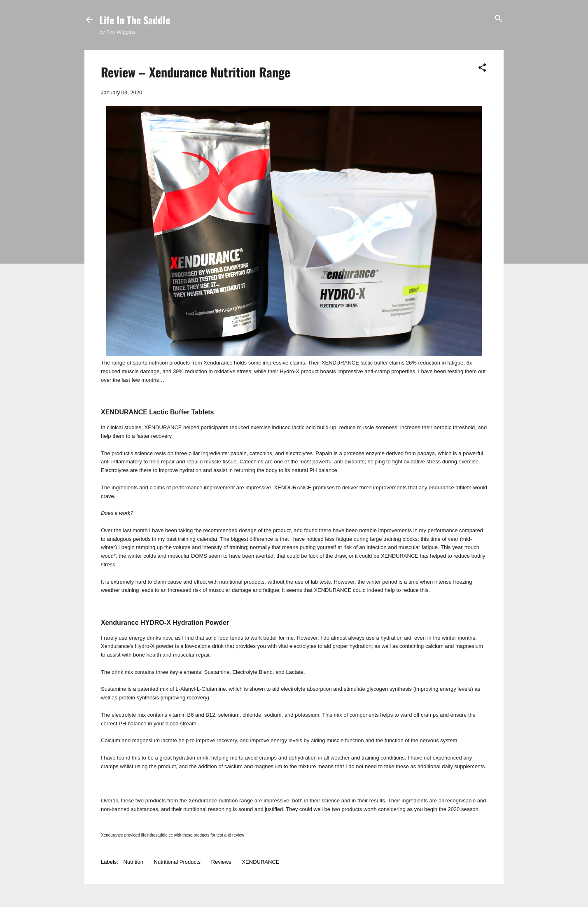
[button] (482, 68)
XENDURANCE (260, 862)
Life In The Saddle (135, 20)
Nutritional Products (177, 862)
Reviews (221, 862)
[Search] (499, 19)
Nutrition (133, 862)
